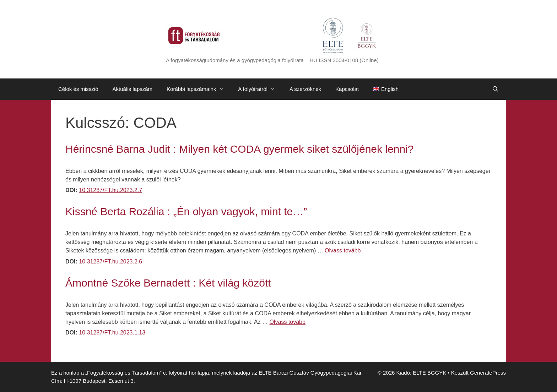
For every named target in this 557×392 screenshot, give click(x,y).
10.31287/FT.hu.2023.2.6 (110, 262)
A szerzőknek (305, 89)
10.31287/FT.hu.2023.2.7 (110, 190)
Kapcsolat (347, 89)
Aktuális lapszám (133, 89)
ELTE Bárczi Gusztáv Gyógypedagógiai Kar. (311, 373)
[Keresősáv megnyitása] (495, 89)
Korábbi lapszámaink (199, 89)
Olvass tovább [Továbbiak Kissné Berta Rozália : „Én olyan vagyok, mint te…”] (343, 251)
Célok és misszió (78, 89)
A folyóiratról (260, 89)
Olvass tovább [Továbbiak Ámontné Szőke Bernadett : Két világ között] (288, 322)
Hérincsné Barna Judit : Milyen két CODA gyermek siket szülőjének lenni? (239, 149)
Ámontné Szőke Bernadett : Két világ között (168, 283)
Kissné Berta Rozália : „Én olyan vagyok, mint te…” (186, 211)
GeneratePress (488, 373)
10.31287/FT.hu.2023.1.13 (112, 333)
